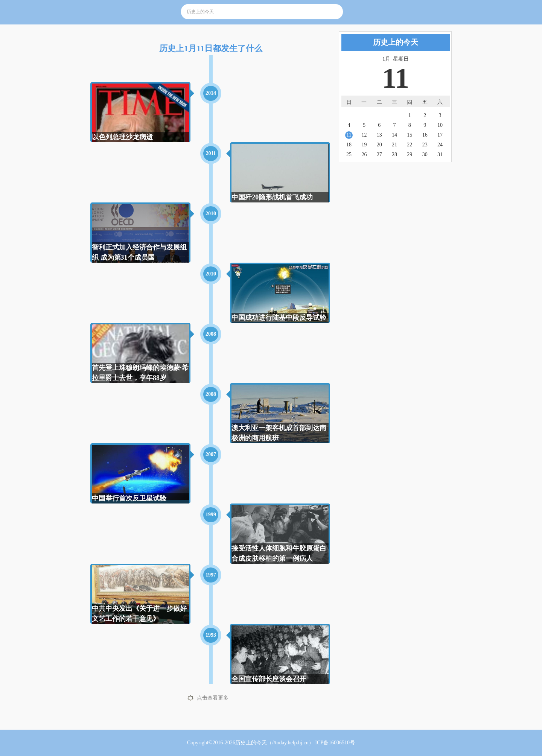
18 (349, 145)
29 (410, 154)
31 (440, 154)
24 (440, 145)
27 (379, 154)
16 (425, 135)
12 (364, 135)
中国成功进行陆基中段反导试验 (279, 318)
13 (379, 135)
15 (410, 135)
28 (394, 154)
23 (425, 145)
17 (440, 135)
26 (364, 154)
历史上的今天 (251, 743)
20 (379, 145)
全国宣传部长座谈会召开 (269, 679)
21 (394, 145)
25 (349, 154)
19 (364, 145)
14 (394, 135)
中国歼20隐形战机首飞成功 (272, 197)
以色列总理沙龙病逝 (122, 137)
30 (425, 154)
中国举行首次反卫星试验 (129, 498)
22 (410, 145)
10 (440, 125)
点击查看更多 (213, 698)
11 (349, 135)
